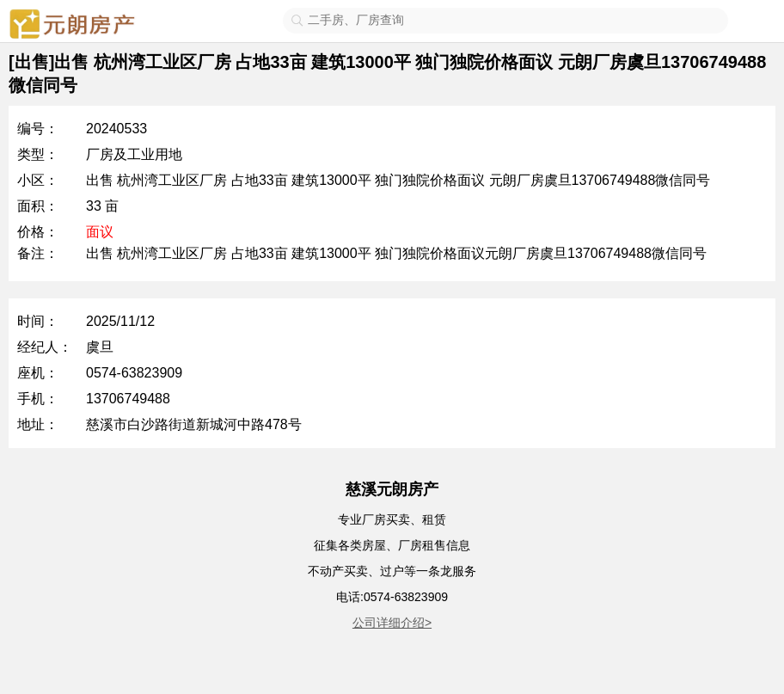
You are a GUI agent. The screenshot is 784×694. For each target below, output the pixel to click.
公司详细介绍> (392, 623)
